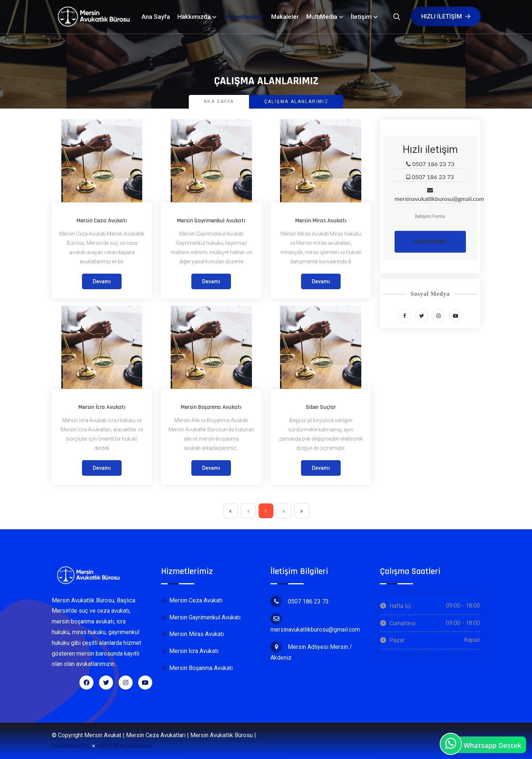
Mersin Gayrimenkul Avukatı (211, 221)
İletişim (361, 17)
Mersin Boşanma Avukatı (211, 407)
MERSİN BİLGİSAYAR (125, 746)
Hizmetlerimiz (244, 17)
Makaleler (285, 17)
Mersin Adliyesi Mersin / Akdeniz (311, 651)
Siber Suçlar (321, 407)
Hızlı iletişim (446, 16)
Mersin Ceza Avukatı (102, 221)
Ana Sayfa (156, 17)
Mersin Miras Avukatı (321, 221)
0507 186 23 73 (300, 601)
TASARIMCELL (71, 746)
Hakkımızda (194, 17)
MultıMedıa (322, 17)
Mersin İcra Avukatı (102, 407)
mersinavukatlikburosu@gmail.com (315, 623)
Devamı (102, 281)
